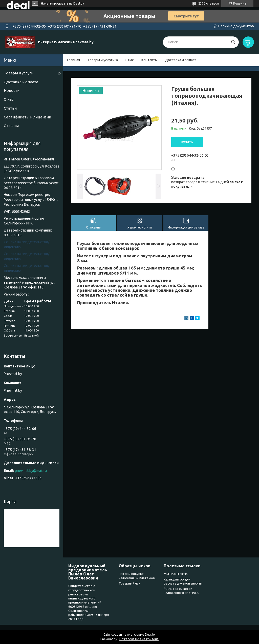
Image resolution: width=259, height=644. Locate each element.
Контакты (149, 60)
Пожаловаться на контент (139, 639)
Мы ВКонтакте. (176, 574)
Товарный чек (129, 583)
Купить (187, 142)
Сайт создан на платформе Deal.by (129, 635)
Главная (73, 60)
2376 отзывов (209, 3)
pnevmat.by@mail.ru (31, 471)
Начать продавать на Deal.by (62, 3)
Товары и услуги (101, 60)
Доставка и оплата (181, 60)
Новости (12, 90)
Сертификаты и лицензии (27, 117)
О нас (129, 60)
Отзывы (11, 126)
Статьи (10, 108)
